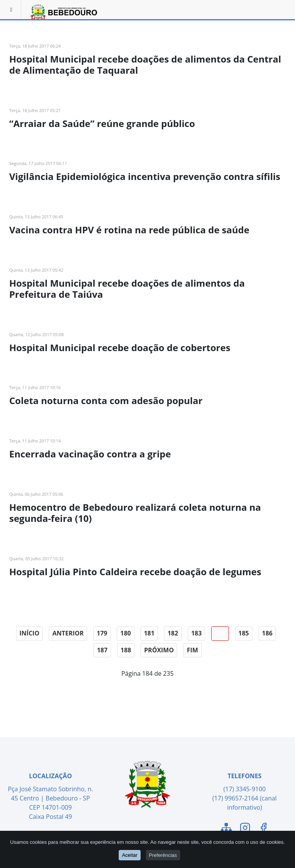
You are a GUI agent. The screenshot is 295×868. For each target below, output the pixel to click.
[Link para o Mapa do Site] (226, 829)
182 (173, 633)
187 (102, 650)
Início (30, 633)
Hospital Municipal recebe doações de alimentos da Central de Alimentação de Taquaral (145, 64)
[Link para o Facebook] (264, 829)
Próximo (159, 650)
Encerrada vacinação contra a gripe (90, 454)
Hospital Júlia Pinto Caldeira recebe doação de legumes (135, 572)
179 (102, 633)
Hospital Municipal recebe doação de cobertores (120, 347)
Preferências (163, 855)
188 (126, 650)
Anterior (68, 633)
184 (220, 633)
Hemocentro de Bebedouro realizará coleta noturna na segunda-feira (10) (135, 513)
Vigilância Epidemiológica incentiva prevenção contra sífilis (145, 176)
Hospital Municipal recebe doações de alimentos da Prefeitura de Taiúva (127, 289)
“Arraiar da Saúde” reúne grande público (102, 123)
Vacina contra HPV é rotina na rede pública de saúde (129, 230)
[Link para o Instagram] (245, 829)
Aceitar (129, 855)
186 (267, 633)
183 (196, 633)
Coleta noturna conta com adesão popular (106, 400)
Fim (192, 650)
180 (125, 633)
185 (244, 633)
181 (149, 633)
